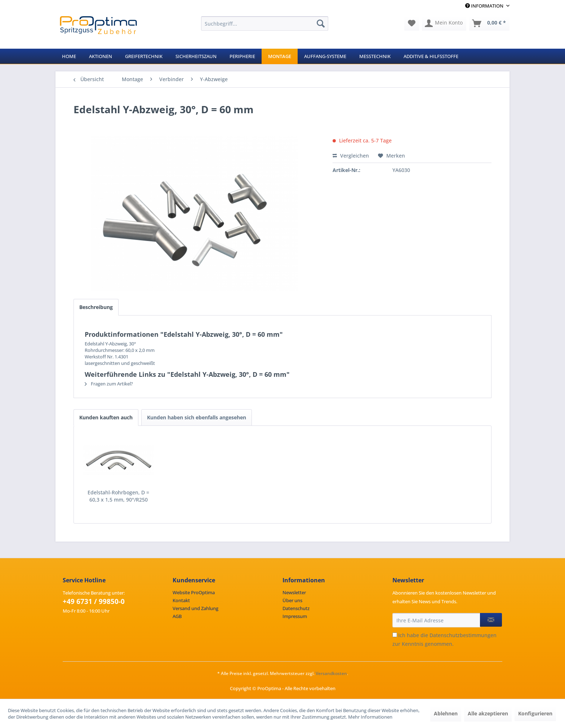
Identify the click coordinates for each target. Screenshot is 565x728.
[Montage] (280, 56)
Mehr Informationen (370, 717)
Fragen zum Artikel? (109, 384)
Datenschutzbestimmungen (463, 635)
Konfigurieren (535, 713)
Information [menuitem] (485, 6)
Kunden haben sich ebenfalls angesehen (197, 417)
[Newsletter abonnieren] (491, 620)
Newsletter (294, 592)
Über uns (292, 600)
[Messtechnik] (375, 56)
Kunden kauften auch (106, 417)
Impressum (295, 616)
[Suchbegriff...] (265, 23)
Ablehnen (446, 713)
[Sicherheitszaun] (196, 56)
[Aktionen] (101, 56)
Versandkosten (331, 673)
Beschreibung (96, 307)
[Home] (69, 56)
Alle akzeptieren (488, 713)
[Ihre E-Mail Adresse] (436, 620)
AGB (177, 616)
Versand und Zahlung (195, 608)
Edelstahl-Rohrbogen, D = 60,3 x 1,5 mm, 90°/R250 (118, 496)
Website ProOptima (194, 592)
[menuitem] (265, 23)
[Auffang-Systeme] (325, 56)
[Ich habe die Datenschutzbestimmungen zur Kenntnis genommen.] (395, 635)
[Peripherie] (242, 56)
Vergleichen (351, 156)
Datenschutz (296, 608)
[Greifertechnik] (144, 56)
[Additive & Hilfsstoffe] (431, 56)
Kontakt (181, 600)
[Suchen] (321, 23)
